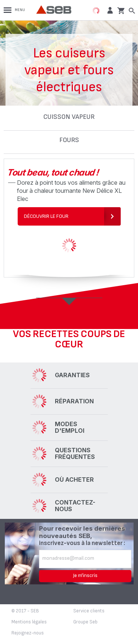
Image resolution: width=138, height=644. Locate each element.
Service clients (89, 611)
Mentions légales (29, 622)
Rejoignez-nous (28, 633)
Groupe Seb (85, 622)
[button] (109, 10)
